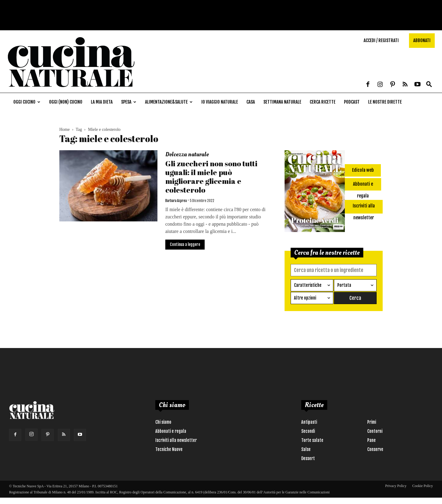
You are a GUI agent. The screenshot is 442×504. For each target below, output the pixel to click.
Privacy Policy (396, 486)
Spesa (129, 102)
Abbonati (422, 40)
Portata (344, 285)
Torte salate (312, 440)
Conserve (375, 449)
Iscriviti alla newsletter (176, 440)
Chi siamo (163, 422)
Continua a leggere (185, 244)
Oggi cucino (27, 102)
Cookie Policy (423, 486)
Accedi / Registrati (381, 40)
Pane (371, 440)
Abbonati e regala (171, 431)
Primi (372, 422)
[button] (429, 85)
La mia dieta (102, 102)
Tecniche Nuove (169, 449)
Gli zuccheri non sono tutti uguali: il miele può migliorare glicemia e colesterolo (211, 177)
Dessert (308, 458)
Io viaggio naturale (220, 102)
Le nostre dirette (385, 102)
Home (64, 129)
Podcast (352, 102)
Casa (251, 102)
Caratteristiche (308, 285)
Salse (306, 449)
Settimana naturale (282, 102)
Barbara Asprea (176, 201)
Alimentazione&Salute (169, 102)
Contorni (375, 431)
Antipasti (309, 422)
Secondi (308, 431)
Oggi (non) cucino (66, 102)
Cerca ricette (323, 102)
